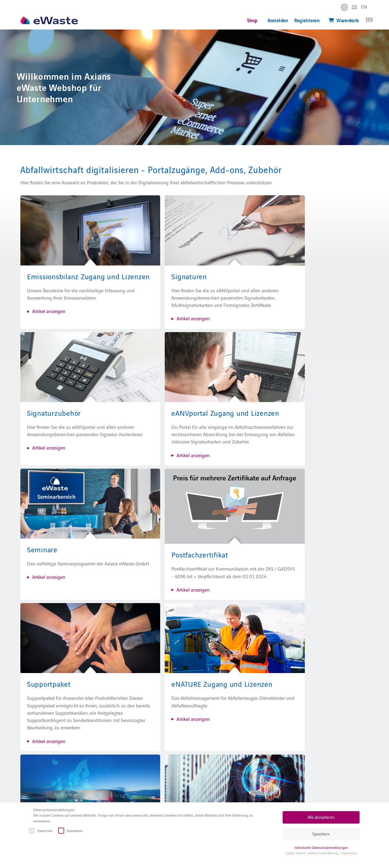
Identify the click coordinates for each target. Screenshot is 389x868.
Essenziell (41, 831)
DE (355, 6)
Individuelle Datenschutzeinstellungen (321, 847)
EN (364, 6)
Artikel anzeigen (49, 304)
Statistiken (71, 831)
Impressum (349, 853)
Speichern (321, 834)
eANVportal (188, 795)
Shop (252, 20)
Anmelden (278, 20)
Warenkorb (344, 20)
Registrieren (307, 20)
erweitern (376, 8)
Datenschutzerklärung (323, 853)
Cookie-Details (295, 853)
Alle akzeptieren (321, 817)
